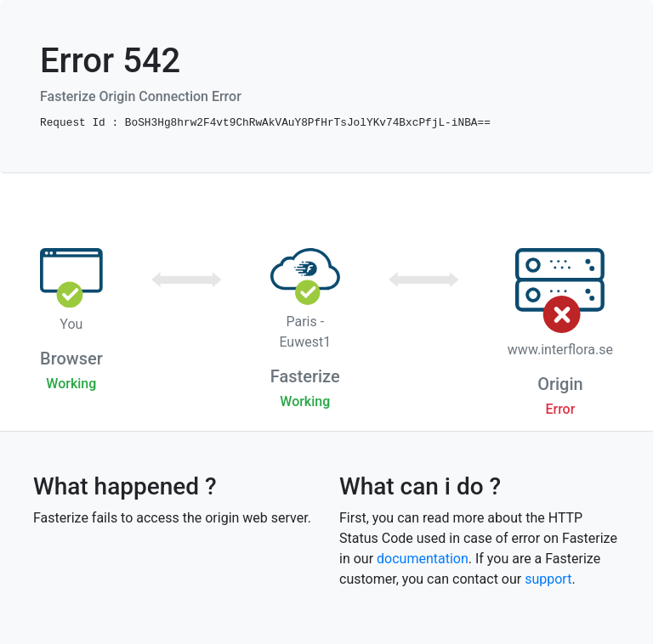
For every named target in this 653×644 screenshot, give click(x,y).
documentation (423, 559)
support (548, 579)
